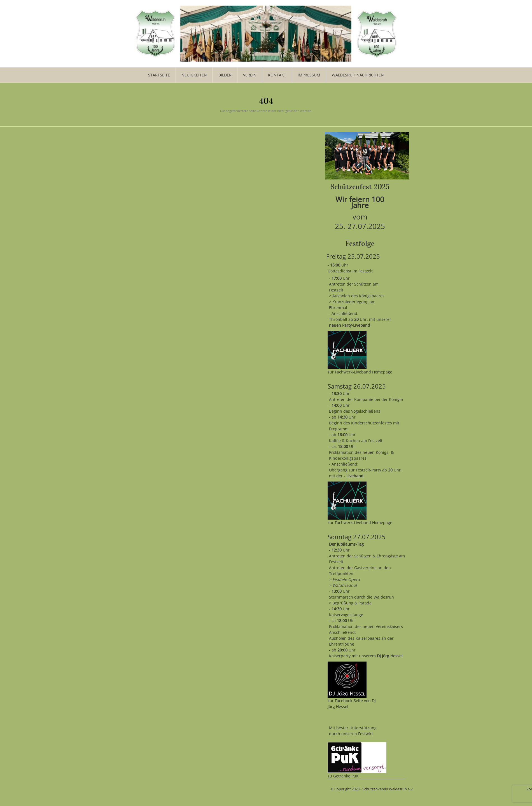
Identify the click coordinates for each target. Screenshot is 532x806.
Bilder (225, 75)
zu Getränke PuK (343, 776)
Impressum (309, 75)
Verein (250, 75)
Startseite (159, 75)
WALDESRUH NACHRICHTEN (358, 75)
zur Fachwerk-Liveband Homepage (360, 372)
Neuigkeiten (194, 75)
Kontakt (277, 75)
